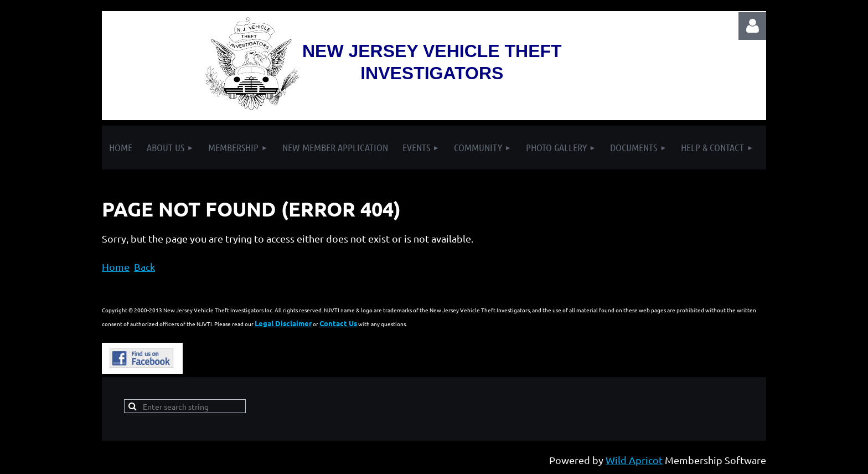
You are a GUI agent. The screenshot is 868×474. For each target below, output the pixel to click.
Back (144, 267)
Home (116, 267)
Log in (752, 26)
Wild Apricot (634, 460)
